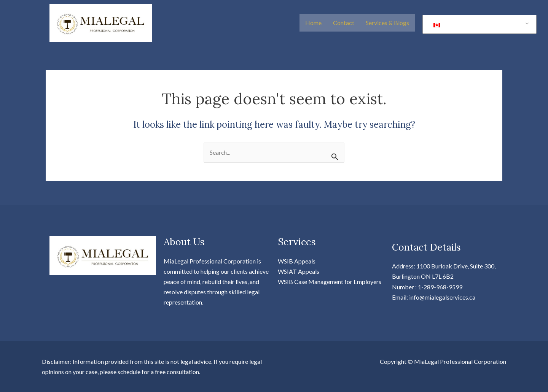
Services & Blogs (387, 23)
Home (313, 23)
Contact (344, 23)
